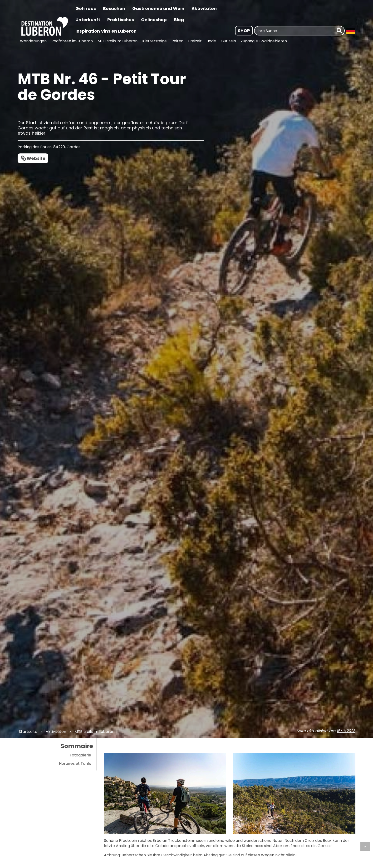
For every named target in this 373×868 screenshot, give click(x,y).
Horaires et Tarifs (75, 763)
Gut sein (228, 41)
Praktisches (121, 20)
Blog (179, 20)
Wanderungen (33, 41)
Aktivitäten (204, 8)
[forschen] (340, 31)
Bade (211, 41)
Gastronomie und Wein (158, 8)
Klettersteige (155, 41)
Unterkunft (88, 20)
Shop (244, 31)
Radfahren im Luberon (72, 41)
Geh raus (86, 8)
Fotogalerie (80, 755)
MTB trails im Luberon (118, 41)
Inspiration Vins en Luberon (106, 31)
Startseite (28, 732)
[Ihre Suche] (295, 31)
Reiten (177, 41)
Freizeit (195, 41)
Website (36, 158)
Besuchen (114, 8)
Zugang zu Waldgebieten (264, 41)
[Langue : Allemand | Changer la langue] (351, 31)
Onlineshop (154, 20)
